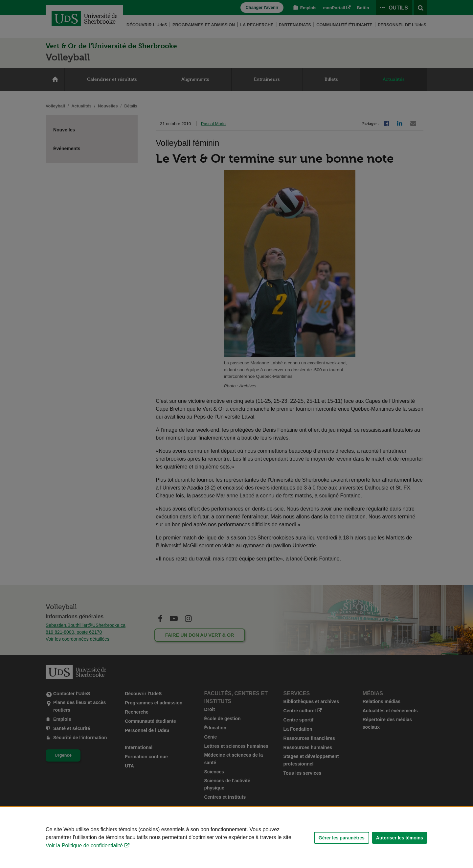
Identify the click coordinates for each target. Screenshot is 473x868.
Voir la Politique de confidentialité (84, 845)
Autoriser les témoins (400, 838)
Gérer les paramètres (342, 838)
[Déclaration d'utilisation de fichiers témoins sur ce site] (236, 838)
